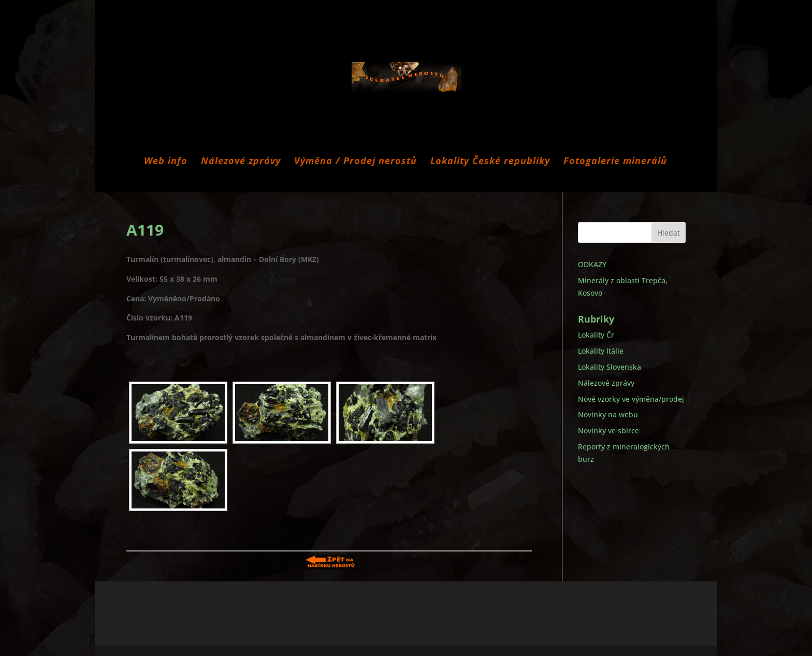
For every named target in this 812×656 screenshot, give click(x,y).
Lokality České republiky (490, 162)
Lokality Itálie (601, 351)
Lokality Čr (596, 335)
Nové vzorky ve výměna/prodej (631, 399)
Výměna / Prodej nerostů (356, 162)
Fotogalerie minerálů (615, 162)
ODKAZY (592, 264)
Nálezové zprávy (241, 162)
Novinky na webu (608, 414)
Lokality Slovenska (610, 367)
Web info (166, 162)
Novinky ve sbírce (608, 431)
